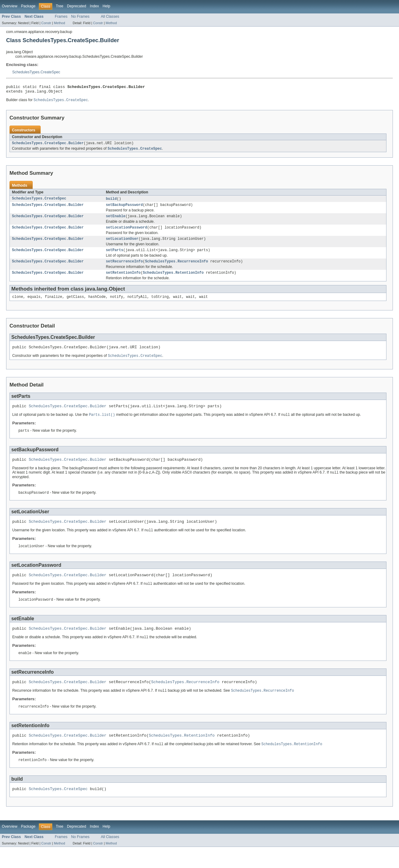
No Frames (80, 16)
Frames (61, 16)
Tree (59, 6)
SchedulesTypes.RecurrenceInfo (176, 268)
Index (94, 6)
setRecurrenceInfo (124, 268)
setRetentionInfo (123, 280)
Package (28, 6)
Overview (10, 6)
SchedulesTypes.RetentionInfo (173, 280)
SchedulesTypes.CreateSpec (36, 72)
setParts (115, 256)
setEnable (116, 221)
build (111, 202)
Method (59, 23)
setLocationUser (122, 244)
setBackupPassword (124, 209)
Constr (46, 23)
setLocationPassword (126, 233)
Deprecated (77, 6)
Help (107, 6)
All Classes (110, 16)
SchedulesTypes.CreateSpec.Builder (48, 146)
